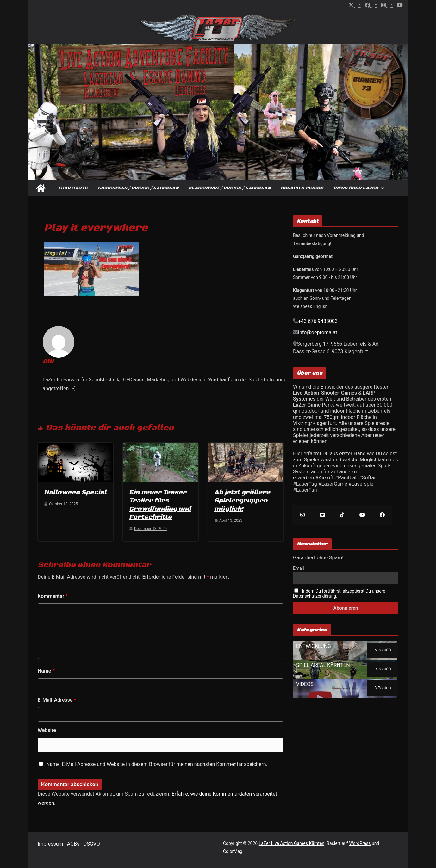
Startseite (73, 188)
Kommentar (53, 596)
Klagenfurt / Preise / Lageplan (230, 188)
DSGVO (92, 844)
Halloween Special (75, 492)
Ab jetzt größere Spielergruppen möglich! (242, 501)
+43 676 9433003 (318, 321)
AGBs (74, 844)
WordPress (360, 843)
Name (46, 671)
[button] (381, 188)
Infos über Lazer (356, 188)
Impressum (51, 844)
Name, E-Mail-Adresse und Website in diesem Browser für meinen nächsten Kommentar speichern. (157, 764)
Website (47, 730)
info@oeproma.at (318, 332)
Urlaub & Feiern (302, 188)
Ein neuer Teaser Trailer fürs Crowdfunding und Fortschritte (160, 505)
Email (299, 568)
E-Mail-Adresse (57, 700)
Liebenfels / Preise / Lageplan (138, 188)
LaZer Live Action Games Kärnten (292, 843)
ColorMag (233, 851)
